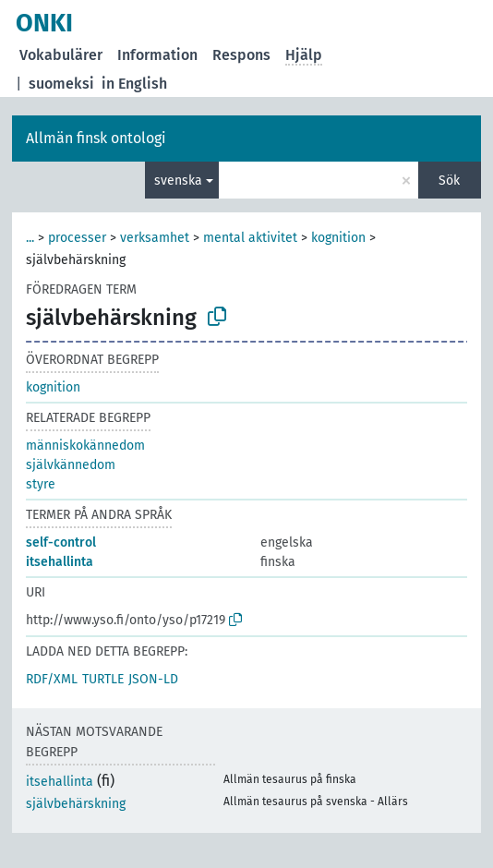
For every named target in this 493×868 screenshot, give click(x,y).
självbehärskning (76, 804)
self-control (61, 542)
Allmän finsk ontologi (96, 138)
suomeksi (61, 84)
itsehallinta (60, 562)
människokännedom (85, 446)
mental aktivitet (250, 238)
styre (41, 484)
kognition (338, 238)
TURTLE (103, 679)
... (30, 238)
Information (157, 55)
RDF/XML (52, 679)
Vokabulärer (61, 55)
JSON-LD (153, 679)
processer (77, 238)
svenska (178, 181)
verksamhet (155, 238)
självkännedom (71, 465)
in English (134, 84)
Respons (241, 55)
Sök (449, 181)
